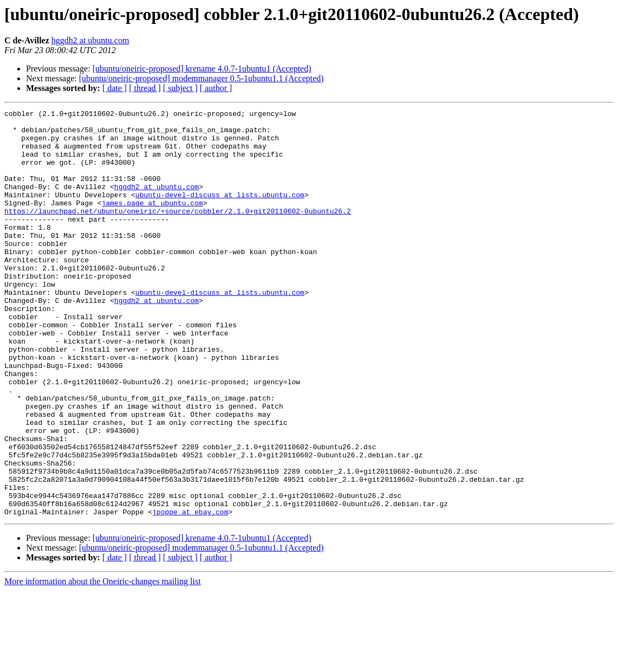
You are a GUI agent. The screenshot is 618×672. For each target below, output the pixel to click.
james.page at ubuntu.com (152, 222)
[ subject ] (180, 88)
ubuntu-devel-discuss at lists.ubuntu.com (220, 212)
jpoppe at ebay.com (190, 593)
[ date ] (115, 88)
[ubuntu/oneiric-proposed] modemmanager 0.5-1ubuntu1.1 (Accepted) (201, 78)
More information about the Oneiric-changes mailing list (103, 663)
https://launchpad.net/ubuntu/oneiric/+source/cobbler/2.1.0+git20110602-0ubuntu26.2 (178, 232)
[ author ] (216, 88)
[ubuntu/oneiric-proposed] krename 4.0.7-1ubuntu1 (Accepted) (202, 69)
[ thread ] (145, 88)
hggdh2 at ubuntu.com (90, 40)
